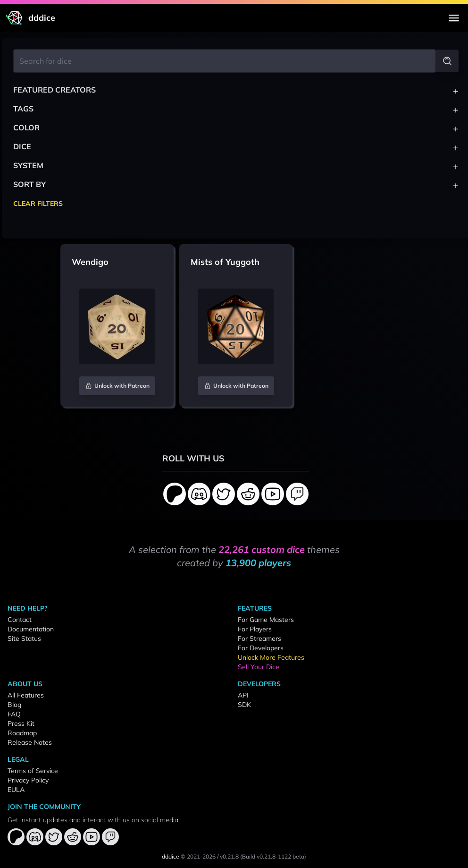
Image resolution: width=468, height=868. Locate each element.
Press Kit (21, 723)
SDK (244, 705)
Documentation (31, 629)
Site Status (24, 638)
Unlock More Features (271, 657)
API (243, 695)
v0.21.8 (229, 856)
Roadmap (22, 733)
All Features (26, 695)
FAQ (14, 714)
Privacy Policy (28, 780)
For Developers (261, 648)
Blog (14, 705)
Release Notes (30, 742)
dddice (171, 856)
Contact (20, 620)
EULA (16, 790)
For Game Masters (266, 620)
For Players (255, 629)
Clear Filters (38, 204)
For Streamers (259, 638)
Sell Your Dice (259, 667)
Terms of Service (33, 771)
